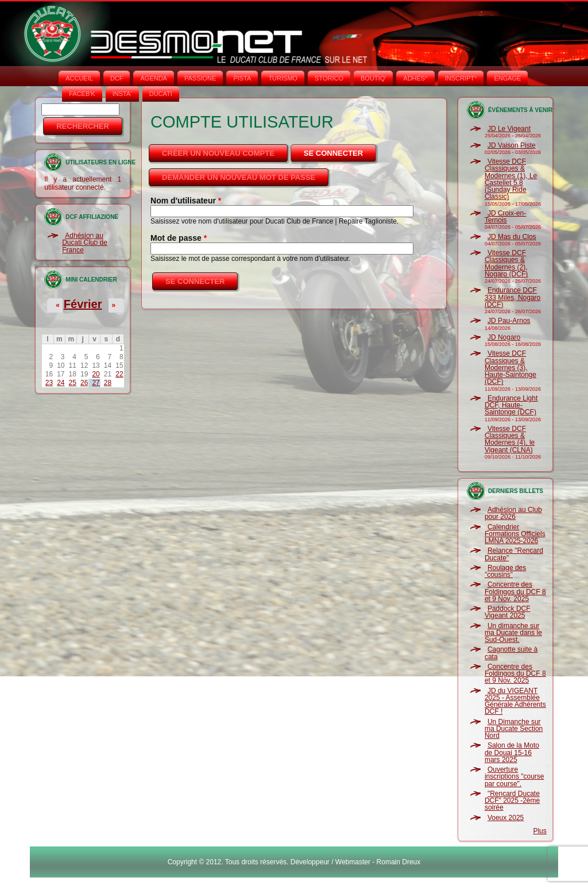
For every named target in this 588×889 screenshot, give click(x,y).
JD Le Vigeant (509, 129)
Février (83, 304)
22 (119, 374)
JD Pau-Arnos (509, 321)
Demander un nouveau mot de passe (239, 177)
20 (96, 374)
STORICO (329, 78)
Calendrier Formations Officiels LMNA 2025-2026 (515, 534)
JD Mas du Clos (512, 237)
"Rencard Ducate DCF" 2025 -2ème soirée (512, 801)
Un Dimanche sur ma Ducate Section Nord (514, 729)
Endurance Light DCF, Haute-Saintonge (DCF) (511, 405)
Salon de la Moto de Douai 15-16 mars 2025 (512, 753)
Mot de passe (179, 238)
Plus (539, 831)
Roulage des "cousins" (505, 571)
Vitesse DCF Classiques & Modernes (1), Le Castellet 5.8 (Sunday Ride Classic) (511, 179)
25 (73, 383)
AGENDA (153, 78)
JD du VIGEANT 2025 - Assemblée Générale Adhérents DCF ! (515, 701)
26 (84, 383)
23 (49, 383)
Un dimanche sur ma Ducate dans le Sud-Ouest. (513, 633)
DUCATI (161, 94)
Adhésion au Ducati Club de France (85, 243)
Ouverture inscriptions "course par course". (514, 777)
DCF (117, 78)
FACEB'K (82, 94)
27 (96, 383)
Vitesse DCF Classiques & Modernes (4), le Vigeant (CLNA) (510, 439)
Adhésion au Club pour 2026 (513, 513)
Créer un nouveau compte (218, 153)
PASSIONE (200, 78)
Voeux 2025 (506, 818)
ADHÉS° (415, 78)
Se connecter (341, 150)
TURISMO (283, 78)
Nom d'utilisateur (186, 201)
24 (61, 383)
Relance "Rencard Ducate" (514, 554)
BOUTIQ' (373, 78)
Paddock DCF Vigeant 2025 (508, 612)
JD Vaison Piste (512, 145)
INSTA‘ (122, 94)
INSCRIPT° (461, 78)
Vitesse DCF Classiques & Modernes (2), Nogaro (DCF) (506, 263)
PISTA (242, 78)
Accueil (79, 78)
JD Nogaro (504, 337)
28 (108, 383)
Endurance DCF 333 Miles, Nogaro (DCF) (512, 297)
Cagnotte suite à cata (511, 653)
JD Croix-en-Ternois (505, 217)
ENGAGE (507, 78)
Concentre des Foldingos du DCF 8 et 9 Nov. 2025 (515, 592)
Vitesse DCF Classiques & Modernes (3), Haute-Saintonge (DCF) (510, 367)
